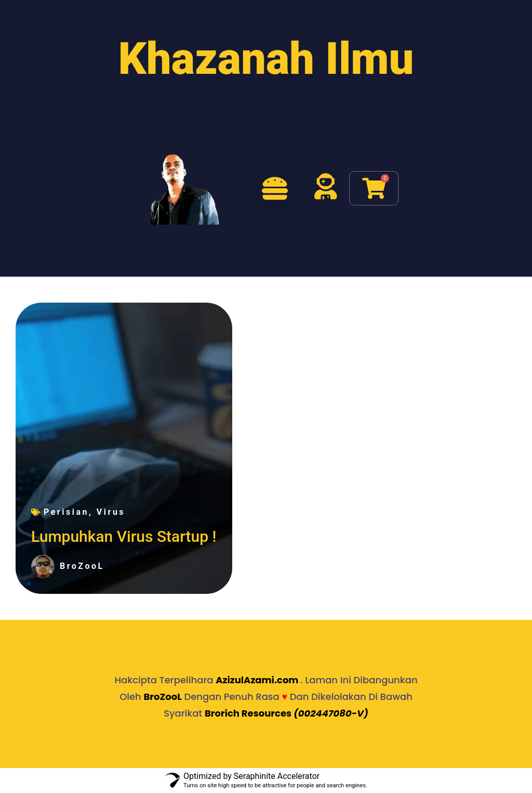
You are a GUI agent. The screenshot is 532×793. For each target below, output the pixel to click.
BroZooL (162, 697)
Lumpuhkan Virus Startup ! (124, 536)
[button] (275, 188)
